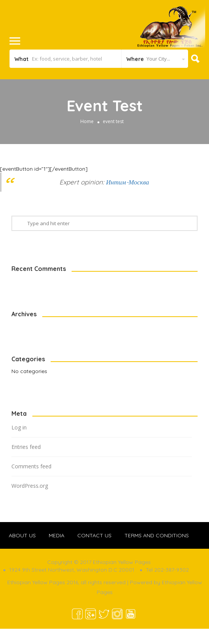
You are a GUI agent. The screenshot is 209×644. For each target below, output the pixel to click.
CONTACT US (94, 535)
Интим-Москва (127, 182)
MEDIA (57, 535)
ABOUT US (22, 535)
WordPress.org (30, 486)
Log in (19, 427)
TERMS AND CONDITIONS (157, 535)
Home (87, 121)
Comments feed (31, 466)
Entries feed (26, 447)
